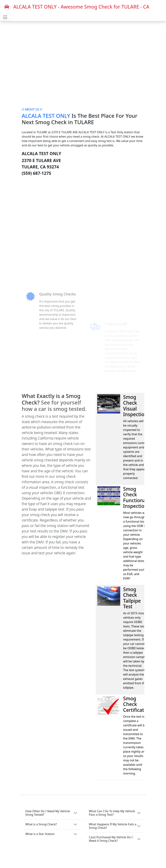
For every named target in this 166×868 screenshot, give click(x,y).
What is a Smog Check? (41, 824)
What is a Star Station (40, 834)
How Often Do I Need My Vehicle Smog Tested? (48, 813)
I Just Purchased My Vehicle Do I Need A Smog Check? (111, 839)
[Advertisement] (83, 212)
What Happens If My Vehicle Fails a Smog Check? (113, 826)
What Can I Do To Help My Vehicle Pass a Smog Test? (112, 813)
